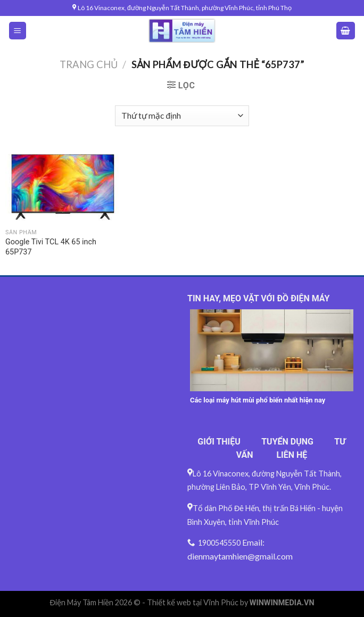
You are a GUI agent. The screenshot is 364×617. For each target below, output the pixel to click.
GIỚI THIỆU (219, 442)
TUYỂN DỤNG (287, 442)
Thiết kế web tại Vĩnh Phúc (193, 602)
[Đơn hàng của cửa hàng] (182, 116)
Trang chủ (89, 64)
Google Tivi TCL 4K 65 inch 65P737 (51, 247)
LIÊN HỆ (292, 455)
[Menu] (18, 31)
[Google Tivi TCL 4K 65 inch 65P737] (63, 186)
